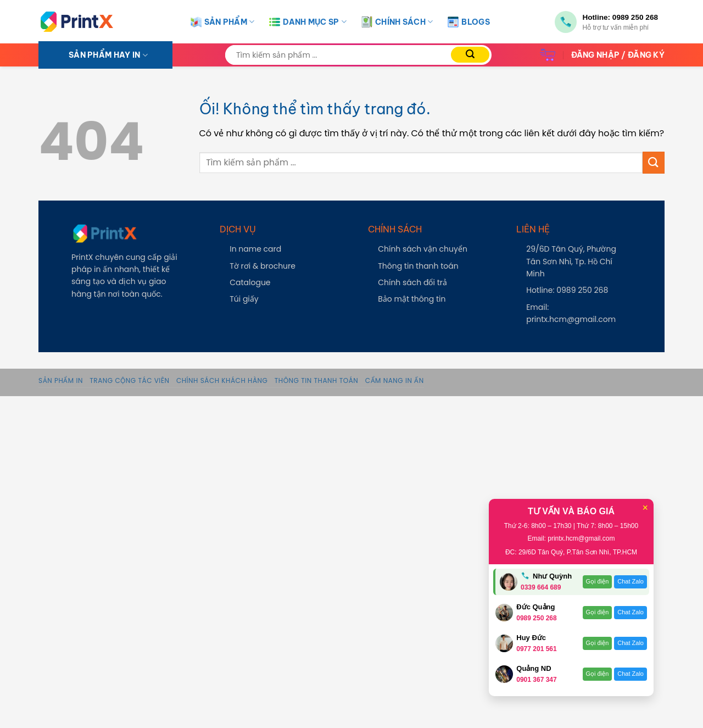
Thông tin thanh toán (418, 266)
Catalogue (250, 282)
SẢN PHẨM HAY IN (108, 55)
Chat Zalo (631, 581)
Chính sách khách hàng (222, 380)
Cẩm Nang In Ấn (395, 380)
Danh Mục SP (308, 22)
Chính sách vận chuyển (423, 249)
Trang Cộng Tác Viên (129, 380)
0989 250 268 (635, 17)
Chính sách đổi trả (412, 282)
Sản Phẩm (223, 22)
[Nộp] (470, 55)
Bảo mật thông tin (412, 299)
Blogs (468, 22)
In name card (255, 249)
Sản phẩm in (61, 380)
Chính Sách (397, 22)
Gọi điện (598, 581)
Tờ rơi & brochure (263, 266)
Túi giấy (244, 299)
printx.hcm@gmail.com (571, 319)
